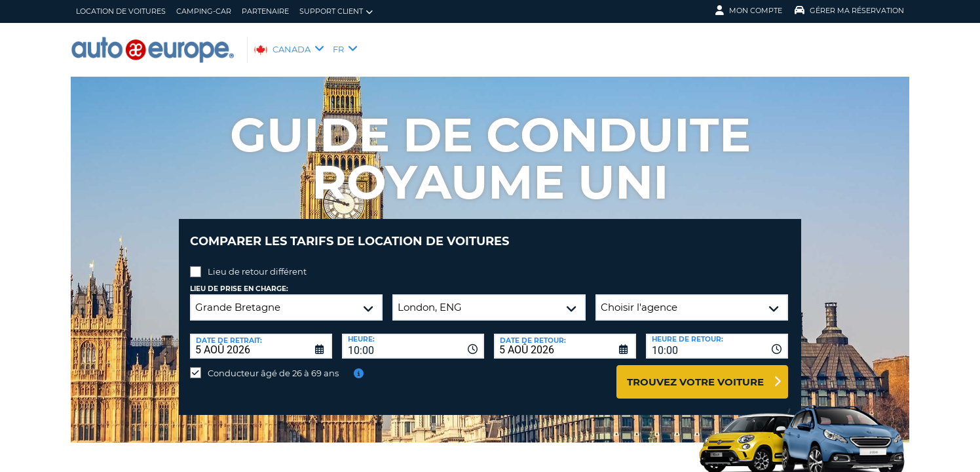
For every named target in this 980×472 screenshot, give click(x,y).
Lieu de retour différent (257, 262)
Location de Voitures (121, 11)
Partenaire (265, 11)
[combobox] (413, 336)
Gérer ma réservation (849, 10)
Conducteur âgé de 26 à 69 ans (273, 363)
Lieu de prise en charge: (239, 279)
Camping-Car (204, 11)
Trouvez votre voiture (695, 372)
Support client (336, 11)
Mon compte (749, 10)
